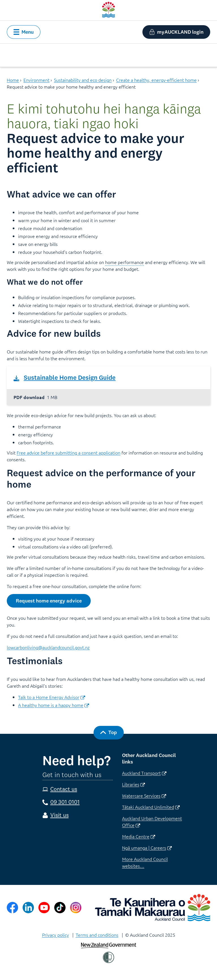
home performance (124, 262)
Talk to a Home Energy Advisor (52, 697)
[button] (24, 32)
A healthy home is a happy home (54, 705)
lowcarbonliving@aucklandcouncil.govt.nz (48, 647)
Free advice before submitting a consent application (69, 453)
